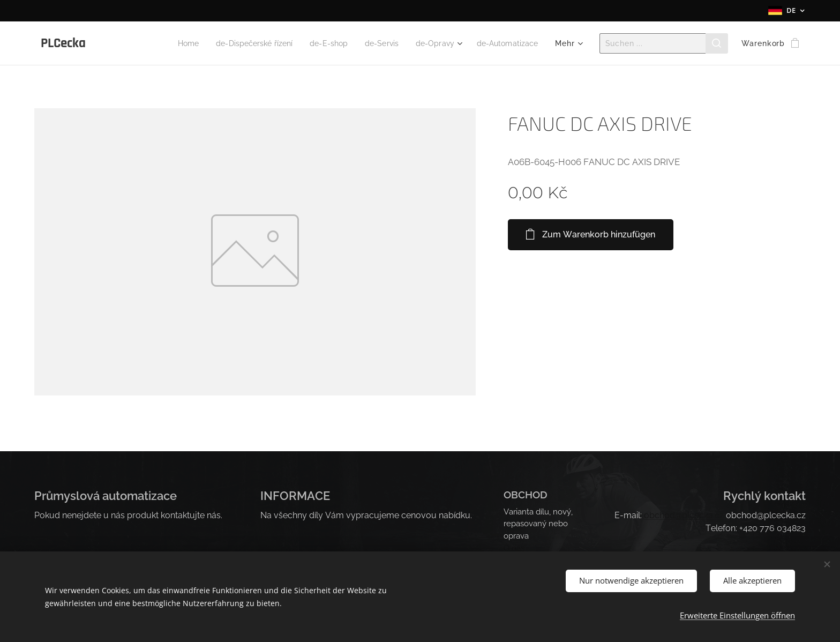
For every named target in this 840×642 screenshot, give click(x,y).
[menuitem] (165, 43)
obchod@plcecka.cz (684, 515)
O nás (514, 548)
